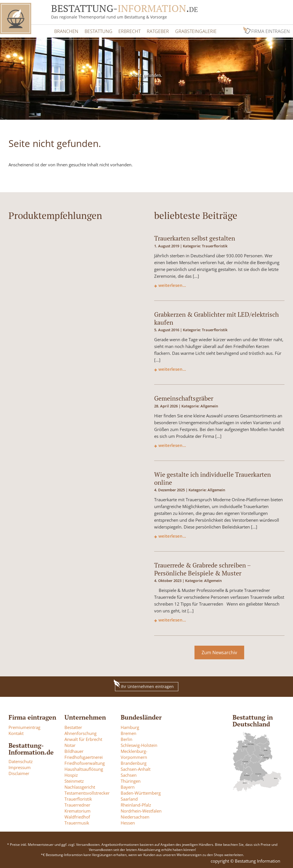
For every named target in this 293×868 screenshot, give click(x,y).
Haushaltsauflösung (84, 768)
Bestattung (98, 31)
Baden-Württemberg (141, 792)
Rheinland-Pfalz (136, 804)
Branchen (66, 31)
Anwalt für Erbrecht (83, 738)
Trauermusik (77, 822)
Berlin (126, 738)
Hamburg (130, 726)
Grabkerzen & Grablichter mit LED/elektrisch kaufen (216, 318)
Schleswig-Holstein (139, 744)
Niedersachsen (135, 816)
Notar (70, 744)
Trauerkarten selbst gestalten (195, 238)
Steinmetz (74, 780)
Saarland (129, 798)
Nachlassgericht (80, 786)
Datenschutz (21, 761)
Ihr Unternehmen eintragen (144, 685)
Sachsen (129, 774)
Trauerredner (77, 804)
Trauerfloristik (78, 798)
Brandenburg (134, 762)
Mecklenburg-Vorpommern (134, 753)
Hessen (128, 822)
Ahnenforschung (80, 732)
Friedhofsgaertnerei (84, 756)
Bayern (128, 786)
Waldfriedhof (77, 816)
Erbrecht (128, 31)
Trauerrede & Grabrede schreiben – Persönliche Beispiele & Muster (202, 568)
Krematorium (78, 810)
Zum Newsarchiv (219, 652)
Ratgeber (156, 31)
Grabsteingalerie (194, 31)
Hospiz (71, 774)
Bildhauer (74, 750)
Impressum (20, 767)
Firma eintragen (271, 31)
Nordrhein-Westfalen (141, 810)
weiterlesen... (172, 285)
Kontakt (16, 732)
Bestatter (73, 726)
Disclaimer (19, 772)
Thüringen (131, 780)
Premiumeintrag (24, 726)
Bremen (128, 732)
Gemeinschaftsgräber (184, 398)
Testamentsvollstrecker (87, 792)
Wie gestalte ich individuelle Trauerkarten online (213, 478)
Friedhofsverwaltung (85, 762)
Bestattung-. (124, 8)
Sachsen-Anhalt (136, 768)
